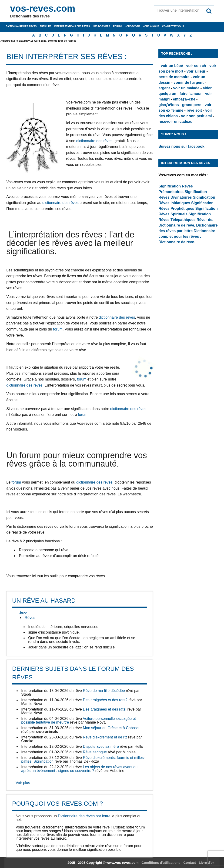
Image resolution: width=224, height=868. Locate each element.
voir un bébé (172, 66)
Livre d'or (206, 863)
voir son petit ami (196, 116)
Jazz (23, 613)
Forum (117, 26)
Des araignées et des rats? (105, 700)
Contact (190, 863)
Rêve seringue (95, 752)
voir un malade (186, 88)
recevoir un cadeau (175, 122)
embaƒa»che (184, 99)
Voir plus (23, 783)
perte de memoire (174, 77)
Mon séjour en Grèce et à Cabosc (111, 728)
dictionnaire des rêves (94, 141)
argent (164, 88)
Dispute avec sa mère (101, 746)
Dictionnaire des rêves (21, 26)
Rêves (30, 618)
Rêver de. (205, 220)
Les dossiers (102, 26)
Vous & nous (151, 26)
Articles (46, 26)
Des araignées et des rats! (105, 709)
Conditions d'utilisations (161, 863)
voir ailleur (196, 71)
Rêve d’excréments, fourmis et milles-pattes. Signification (83, 759)
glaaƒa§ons (169, 105)
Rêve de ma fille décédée (104, 691)
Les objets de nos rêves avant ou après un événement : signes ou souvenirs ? (79, 769)
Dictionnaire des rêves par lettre (84, 816)
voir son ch (196, 66)
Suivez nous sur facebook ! (182, 146)
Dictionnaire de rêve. (177, 225)
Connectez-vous (173, 26)
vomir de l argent (189, 82)
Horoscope (132, 26)
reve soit (194, 110)
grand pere (192, 105)
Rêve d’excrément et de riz (105, 737)
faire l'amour (191, 94)
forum (58, 329)
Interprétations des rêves (72, 26)
